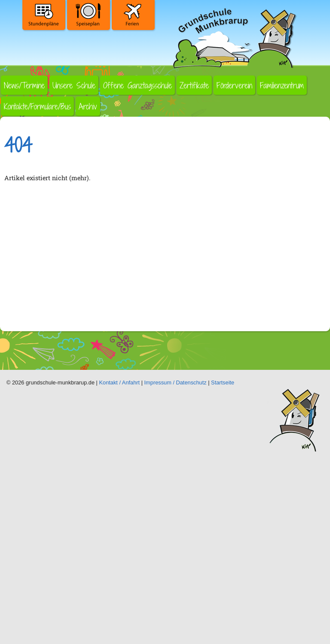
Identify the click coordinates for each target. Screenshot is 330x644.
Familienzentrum (282, 85)
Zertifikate (194, 85)
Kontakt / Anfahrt (120, 382)
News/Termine (24, 85)
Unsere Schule (74, 85)
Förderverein (234, 85)
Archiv (88, 106)
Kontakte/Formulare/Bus (37, 106)
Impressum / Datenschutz (176, 382)
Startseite (223, 382)
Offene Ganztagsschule (137, 85)
